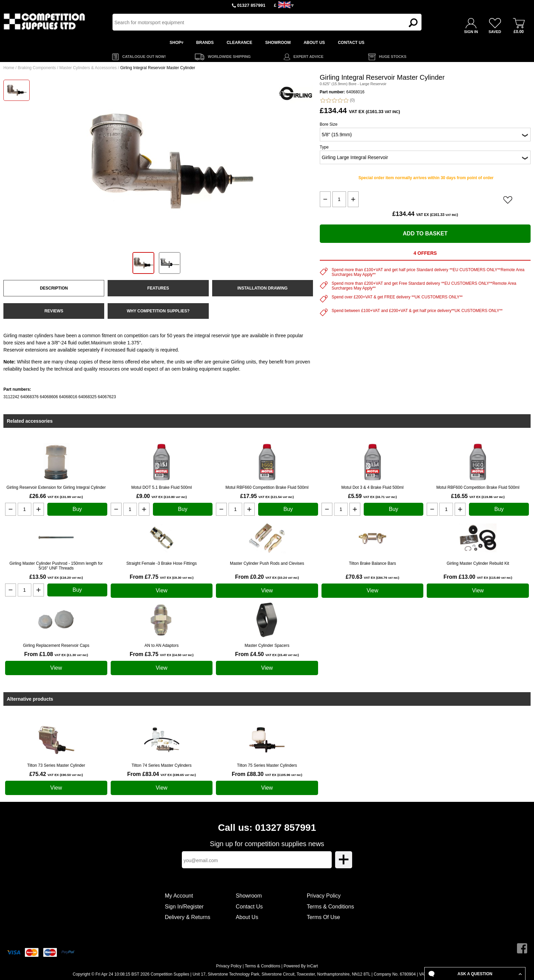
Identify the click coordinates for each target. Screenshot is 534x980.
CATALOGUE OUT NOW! (144, 57)
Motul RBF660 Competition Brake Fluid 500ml (267, 487)
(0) (337, 100)
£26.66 (56, 496)
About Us (247, 917)
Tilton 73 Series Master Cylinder (56, 765)
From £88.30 (267, 774)
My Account (179, 896)
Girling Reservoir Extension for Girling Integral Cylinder (56, 487)
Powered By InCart (301, 966)
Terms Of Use (324, 917)
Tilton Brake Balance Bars (372, 563)
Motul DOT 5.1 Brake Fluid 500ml (161, 487)
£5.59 (372, 496)
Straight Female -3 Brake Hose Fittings (162, 563)
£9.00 (161, 496)
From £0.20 (267, 577)
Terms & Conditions (331, 907)
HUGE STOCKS (393, 57)
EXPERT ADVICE (309, 57)
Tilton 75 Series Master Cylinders (267, 765)
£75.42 (56, 774)
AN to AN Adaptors (161, 645)
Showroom (249, 896)
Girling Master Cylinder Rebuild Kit (478, 563)
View (161, 590)
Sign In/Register (184, 907)
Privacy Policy (324, 896)
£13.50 (56, 577)
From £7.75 (162, 577)
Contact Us (249, 907)
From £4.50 (267, 654)
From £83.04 (162, 774)
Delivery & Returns (187, 917)
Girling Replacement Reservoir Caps (56, 645)
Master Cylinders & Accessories (88, 68)
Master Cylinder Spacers (267, 645)
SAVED (495, 32)
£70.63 (372, 577)
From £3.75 (162, 654)
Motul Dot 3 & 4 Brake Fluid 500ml (372, 487)
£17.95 (267, 496)
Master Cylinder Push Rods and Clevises (267, 563)
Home (9, 68)
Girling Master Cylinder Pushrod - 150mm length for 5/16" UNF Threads (56, 566)
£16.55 (478, 496)
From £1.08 (56, 654)
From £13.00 (478, 577)
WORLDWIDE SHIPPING (229, 57)
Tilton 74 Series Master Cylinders (161, 765)
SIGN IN (471, 32)
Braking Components (37, 68)
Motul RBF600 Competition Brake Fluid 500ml (478, 487)
